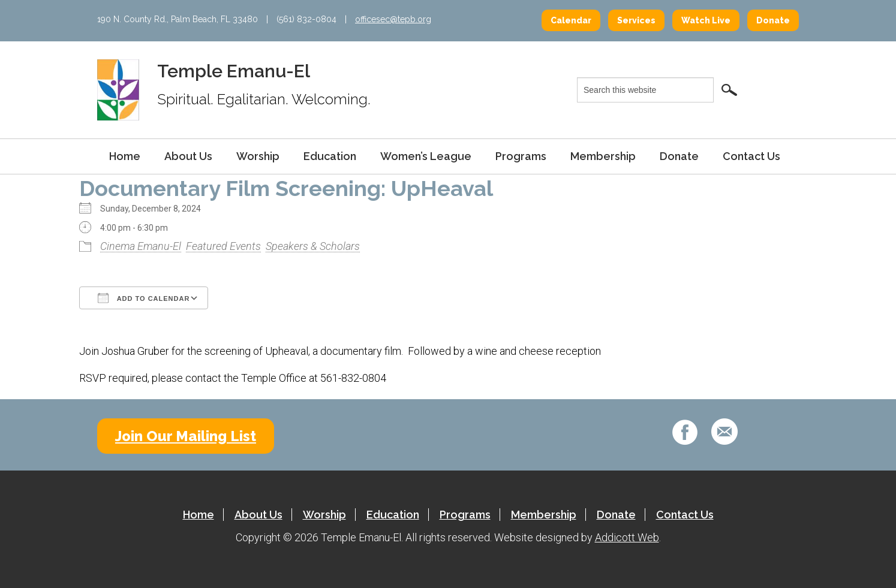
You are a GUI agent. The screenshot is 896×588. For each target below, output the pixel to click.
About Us (188, 156)
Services (636, 20)
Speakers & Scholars (313, 246)
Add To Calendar (144, 298)
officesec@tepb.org (393, 19)
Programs (521, 156)
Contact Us (751, 156)
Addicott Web (627, 537)
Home (125, 156)
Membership (603, 156)
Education (330, 156)
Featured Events (223, 246)
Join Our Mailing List (186, 436)
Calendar (571, 20)
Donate (773, 20)
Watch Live (706, 20)
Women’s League (426, 156)
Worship (258, 156)
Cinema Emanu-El (141, 246)
